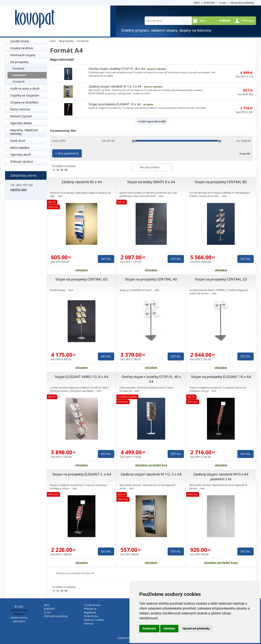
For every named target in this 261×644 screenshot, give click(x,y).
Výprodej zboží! (21, 155)
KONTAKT (210, 3)
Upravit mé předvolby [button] (196, 628)
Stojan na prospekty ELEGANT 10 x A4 (114, 104)
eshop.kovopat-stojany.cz (19, 612)
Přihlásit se (90, 609)
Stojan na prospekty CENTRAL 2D (221, 279)
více (60, 196)
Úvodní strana (20, 41)
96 (66, 170)
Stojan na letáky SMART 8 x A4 (151, 182)
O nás (223, 3)
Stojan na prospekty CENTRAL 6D (82, 279)
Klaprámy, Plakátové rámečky (24, 132)
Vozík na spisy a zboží (25, 88)
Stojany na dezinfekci (24, 102)
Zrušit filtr (245, 154)
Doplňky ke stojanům (25, 95)
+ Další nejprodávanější (152, 121)
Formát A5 (19, 82)
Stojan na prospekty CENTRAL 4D (151, 279)
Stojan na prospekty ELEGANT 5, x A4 (82, 474)
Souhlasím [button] (149, 628)
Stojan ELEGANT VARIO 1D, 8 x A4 (82, 377)
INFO (197, 3)
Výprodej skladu (21, 123)
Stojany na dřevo (22, 48)
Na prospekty (19, 62)
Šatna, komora (20, 109)
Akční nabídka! (20, 148)
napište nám (19, 189)
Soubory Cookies (94, 620)
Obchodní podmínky (242, 3)
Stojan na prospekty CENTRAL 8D (221, 182)
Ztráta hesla (91, 616)
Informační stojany (23, 55)
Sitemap (89, 623)
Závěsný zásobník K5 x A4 (82, 182)
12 (54, 170)
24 (58, 170)
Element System (21, 116)
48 (62, 170)
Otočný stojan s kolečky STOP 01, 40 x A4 (117, 69)
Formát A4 (19, 75)
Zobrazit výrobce (22, 161)
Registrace (90, 612)
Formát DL (19, 69)
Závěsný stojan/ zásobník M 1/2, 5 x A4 (115, 86)
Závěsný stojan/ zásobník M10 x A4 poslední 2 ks (221, 477)
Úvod (53, 41)
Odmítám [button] (169, 628)
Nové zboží (18, 141)
